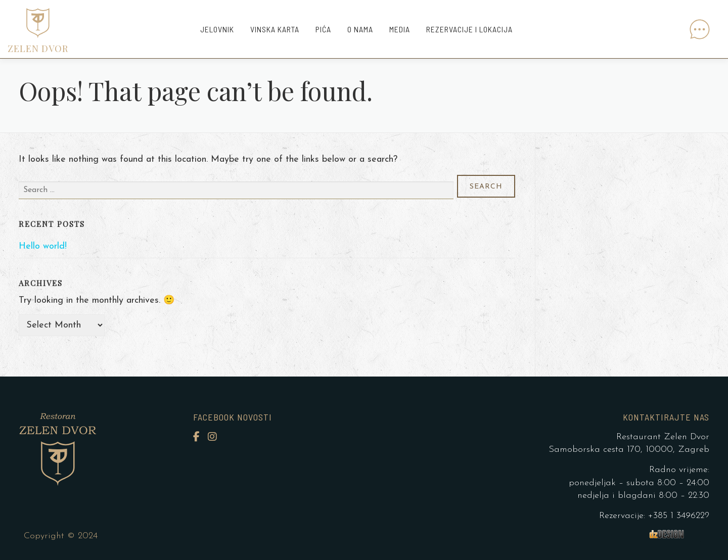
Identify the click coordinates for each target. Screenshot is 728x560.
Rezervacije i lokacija (469, 29)
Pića (323, 29)
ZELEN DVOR (38, 49)
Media (400, 29)
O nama (360, 29)
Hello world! (43, 246)
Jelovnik (217, 29)
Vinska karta (275, 29)
